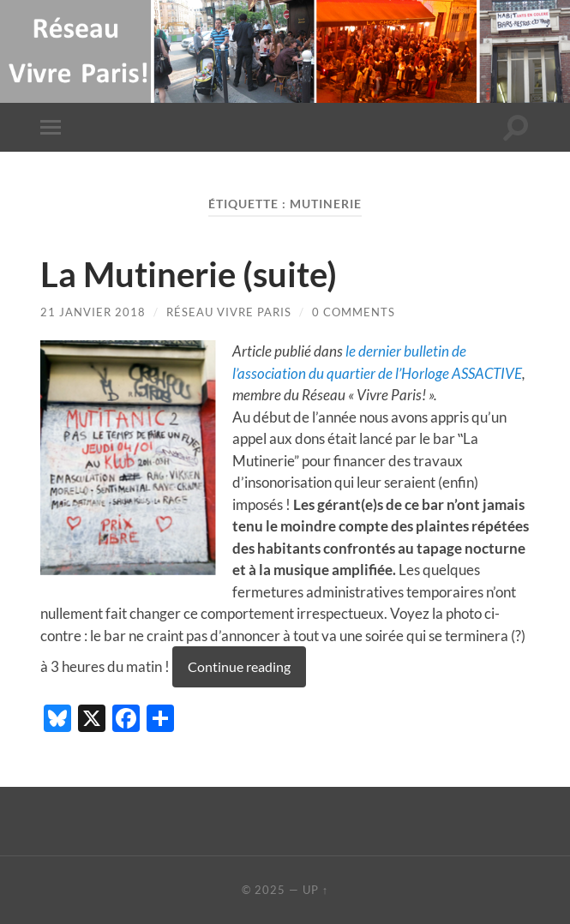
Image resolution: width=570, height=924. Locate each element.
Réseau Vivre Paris (229, 312)
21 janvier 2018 (93, 312)
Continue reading (239, 666)
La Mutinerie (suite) (189, 274)
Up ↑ (315, 890)
